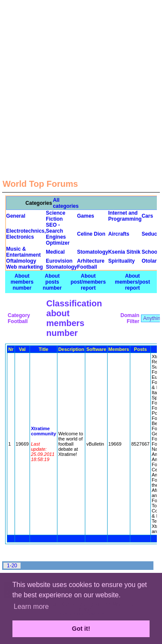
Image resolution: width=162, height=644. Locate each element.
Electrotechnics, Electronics (26, 234)
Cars (147, 216)
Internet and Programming (125, 216)
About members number (22, 282)
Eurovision (59, 261)
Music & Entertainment (23, 252)
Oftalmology (21, 261)
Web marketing (24, 267)
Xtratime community (43, 431)
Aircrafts (118, 234)
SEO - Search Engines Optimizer (58, 234)
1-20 (12, 566)
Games (86, 216)
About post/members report (88, 282)
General (16, 216)
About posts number (52, 282)
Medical (55, 252)
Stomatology (93, 252)
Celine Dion (91, 234)
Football (87, 267)
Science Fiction (55, 216)
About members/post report (132, 282)
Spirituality (121, 261)
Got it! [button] (81, 629)
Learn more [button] (31, 607)
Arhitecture (91, 261)
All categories (66, 203)
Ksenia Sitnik (124, 252)
